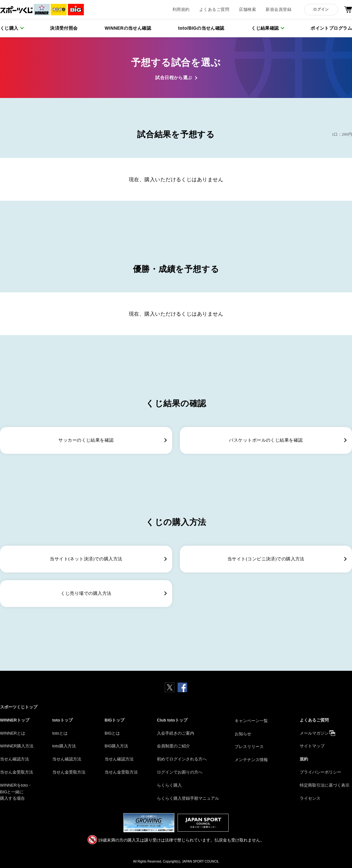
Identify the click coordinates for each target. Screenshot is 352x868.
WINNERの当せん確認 (128, 28)
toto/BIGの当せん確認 (201, 28)
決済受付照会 (64, 28)
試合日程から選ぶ (174, 78)
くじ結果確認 (265, 28)
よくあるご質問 (214, 10)
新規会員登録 (279, 10)
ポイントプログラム (331, 28)
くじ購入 (9, 28)
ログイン (321, 9)
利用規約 (181, 10)
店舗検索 (247, 10)
